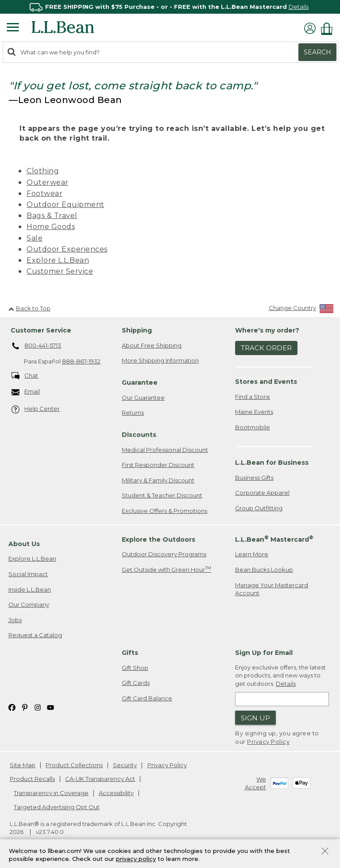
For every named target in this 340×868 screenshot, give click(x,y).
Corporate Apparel (262, 493)
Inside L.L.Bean (30, 589)
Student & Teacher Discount (162, 495)
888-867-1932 (81, 361)
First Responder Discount (158, 465)
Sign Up (255, 718)
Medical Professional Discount (165, 450)
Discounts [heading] (139, 435)
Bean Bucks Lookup (264, 570)
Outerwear (48, 182)
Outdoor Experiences (67, 249)
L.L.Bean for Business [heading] (272, 463)
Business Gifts (254, 478)
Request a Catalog (35, 635)
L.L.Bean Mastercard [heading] (274, 539)
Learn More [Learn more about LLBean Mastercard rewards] (252, 554)
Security (125, 765)
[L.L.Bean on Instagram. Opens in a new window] (38, 707)
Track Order (266, 348)
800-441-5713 (37, 346)
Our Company (29, 604)
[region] (170, 7)
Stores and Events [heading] (266, 382)
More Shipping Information (160, 360)
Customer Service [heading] (41, 330)
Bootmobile (253, 427)
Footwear (44, 193)
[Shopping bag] (329, 29)
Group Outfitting (259, 508)
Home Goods (51, 227)
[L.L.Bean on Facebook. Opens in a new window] (12, 707)
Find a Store (253, 397)
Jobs (15, 620)
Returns (133, 413)
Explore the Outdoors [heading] (158, 539)
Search (317, 52)
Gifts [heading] (130, 653)
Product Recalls (32, 779)
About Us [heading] (24, 544)
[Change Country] (301, 310)
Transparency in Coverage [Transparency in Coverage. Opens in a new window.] (51, 793)
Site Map (23, 765)
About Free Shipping (152, 345)
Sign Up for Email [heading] (264, 653)
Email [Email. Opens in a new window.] (26, 392)
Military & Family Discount (158, 480)
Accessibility (116, 793)
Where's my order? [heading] (267, 330)
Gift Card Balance (147, 698)
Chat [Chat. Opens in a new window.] (25, 376)
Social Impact (28, 574)
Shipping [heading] (137, 330)
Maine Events (254, 412)
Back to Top (29, 308)
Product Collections (74, 765)
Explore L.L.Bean (58, 260)
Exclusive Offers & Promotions (164, 511)
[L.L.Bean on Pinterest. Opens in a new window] (25, 707)
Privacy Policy (268, 742)
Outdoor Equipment (66, 205)
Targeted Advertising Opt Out (57, 807)
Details (299, 7)
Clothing (43, 171)
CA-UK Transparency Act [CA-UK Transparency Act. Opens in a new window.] (100, 779)
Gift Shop (135, 668)
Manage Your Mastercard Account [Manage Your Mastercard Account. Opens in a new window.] (272, 589)
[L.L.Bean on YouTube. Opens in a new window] (50, 707)
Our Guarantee (143, 398)
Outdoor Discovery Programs (164, 554)
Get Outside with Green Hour (166, 569)
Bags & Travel (52, 216)
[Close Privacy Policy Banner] (325, 852)
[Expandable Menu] (13, 28)
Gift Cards (136, 683)
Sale (35, 238)
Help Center (36, 409)
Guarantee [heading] (140, 382)
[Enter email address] (282, 699)
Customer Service (60, 271)
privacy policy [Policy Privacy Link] (136, 859)
